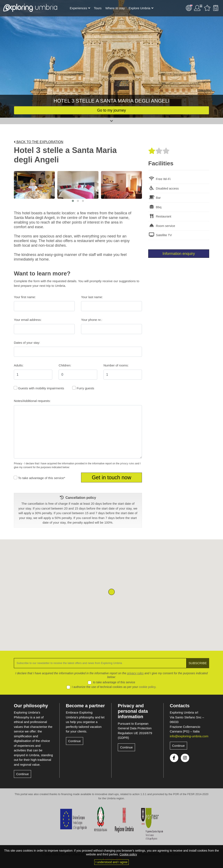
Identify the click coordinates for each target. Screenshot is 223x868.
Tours (98, 8)
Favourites (207, 8)
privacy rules (127, 464)
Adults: (19, 365)
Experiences (78, 8)
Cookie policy (128, 854)
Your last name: (92, 297)
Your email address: (28, 320)
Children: (65, 365)
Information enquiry (179, 254)
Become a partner (85, 706)
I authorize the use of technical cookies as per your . (114, 687)
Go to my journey (111, 110)
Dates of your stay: (27, 343)
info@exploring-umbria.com (189, 736)
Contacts (180, 706)
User (198, 8)
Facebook (174, 758)
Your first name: (25, 297)
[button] (73, 201)
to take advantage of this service (114, 682)
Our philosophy (31, 706)
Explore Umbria (139, 8)
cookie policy (147, 687)
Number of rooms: (116, 365)
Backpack (216, 8)
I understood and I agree (112, 862)
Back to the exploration (39, 142)
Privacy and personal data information (133, 711)
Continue (22, 774)
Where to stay (115, 8)
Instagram (185, 758)
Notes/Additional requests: (32, 401)
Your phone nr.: (92, 320)
